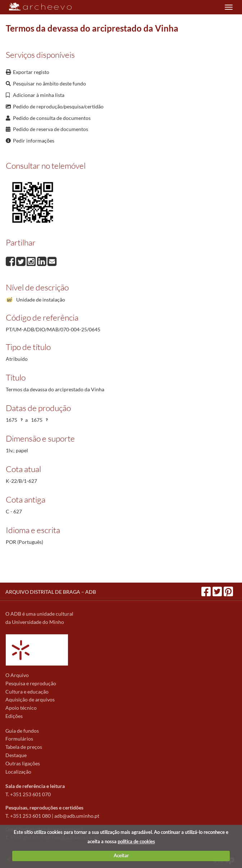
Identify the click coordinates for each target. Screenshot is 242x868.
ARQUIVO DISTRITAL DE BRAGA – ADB (51, 592)
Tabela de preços (24, 747)
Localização (18, 772)
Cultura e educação (27, 692)
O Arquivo (17, 675)
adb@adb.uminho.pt (77, 816)
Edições (14, 716)
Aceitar (121, 855)
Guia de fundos (22, 731)
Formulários (19, 739)
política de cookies (136, 841)
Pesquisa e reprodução (31, 683)
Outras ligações (23, 763)
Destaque (16, 755)
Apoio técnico (21, 708)
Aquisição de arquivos (30, 699)
